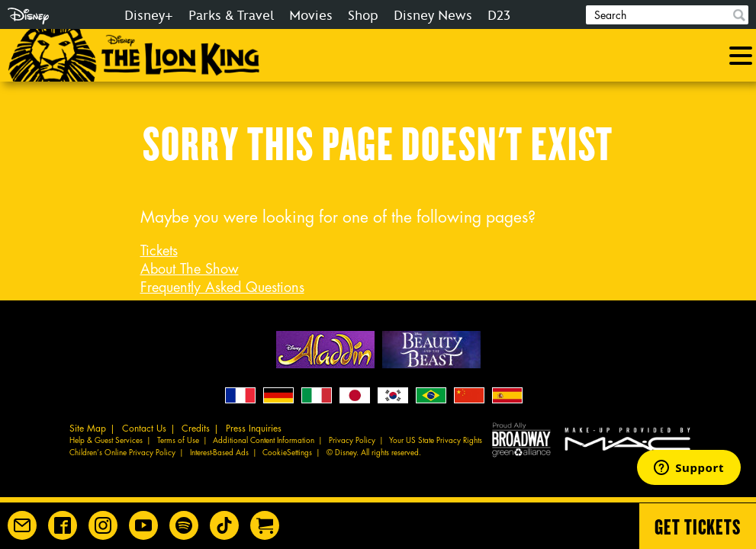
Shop (363, 16)
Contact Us (144, 429)
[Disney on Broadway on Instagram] (103, 525)
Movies (311, 16)
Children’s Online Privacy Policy (122, 453)
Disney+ (149, 16)
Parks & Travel (231, 16)
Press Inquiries (254, 429)
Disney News (433, 16)
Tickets (159, 251)
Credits (196, 429)
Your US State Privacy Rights (436, 441)
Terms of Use (178, 441)
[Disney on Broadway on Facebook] (63, 525)
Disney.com (28, 16)
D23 (499, 16)
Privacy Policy (352, 441)
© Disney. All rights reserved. (374, 453)
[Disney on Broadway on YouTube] (143, 525)
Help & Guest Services (106, 441)
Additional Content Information (264, 441)
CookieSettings (287, 453)
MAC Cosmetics (629, 439)
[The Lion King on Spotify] (184, 525)
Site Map (88, 429)
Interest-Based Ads (219, 453)
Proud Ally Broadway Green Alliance (521, 439)
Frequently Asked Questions (222, 287)
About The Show (190, 269)
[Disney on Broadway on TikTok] (224, 525)
